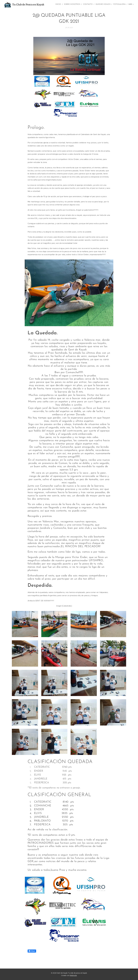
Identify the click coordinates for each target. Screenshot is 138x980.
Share (32, 951)
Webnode (73, 975)
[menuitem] (62, 4)
